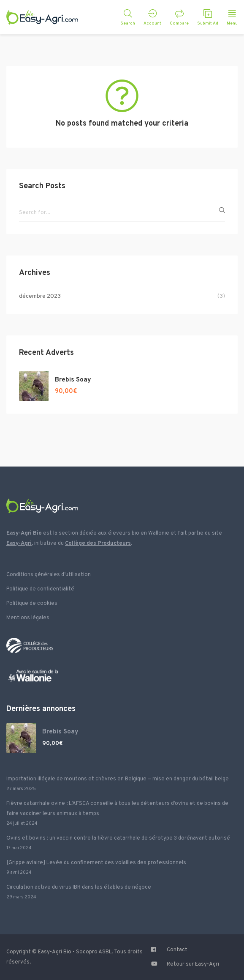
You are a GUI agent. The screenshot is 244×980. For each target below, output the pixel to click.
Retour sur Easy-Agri (193, 964)
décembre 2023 (40, 296)
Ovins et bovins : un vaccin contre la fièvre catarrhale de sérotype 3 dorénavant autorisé (118, 838)
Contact (177, 950)
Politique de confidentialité (40, 589)
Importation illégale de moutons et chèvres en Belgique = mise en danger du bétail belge (118, 779)
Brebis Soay (73, 380)
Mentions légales (28, 618)
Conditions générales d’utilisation (49, 575)
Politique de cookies (32, 604)
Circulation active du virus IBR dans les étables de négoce (79, 887)
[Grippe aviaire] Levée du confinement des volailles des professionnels (96, 863)
